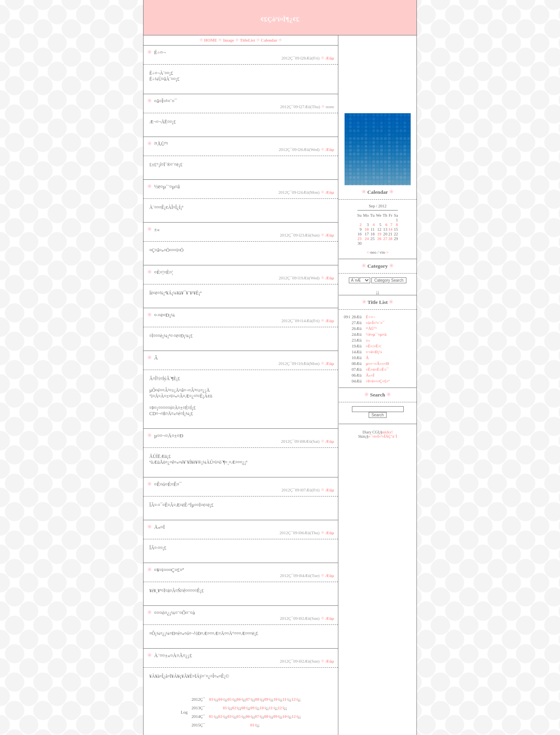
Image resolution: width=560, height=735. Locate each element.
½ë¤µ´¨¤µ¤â (376, 334)
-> (387, 252)
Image (228, 40)
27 (385, 239)
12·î (294, 699)
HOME (211, 40)
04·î (221, 699)
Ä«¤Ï (370, 375)
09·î (267, 699)
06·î (240, 699)
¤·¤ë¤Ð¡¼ (374, 352)
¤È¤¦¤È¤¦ (373, 346)
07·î (249, 699)
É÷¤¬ (370, 317)
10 (367, 229)
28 (390, 239)
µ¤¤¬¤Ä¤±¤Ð (377, 364)
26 (379, 239)
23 (360, 239)
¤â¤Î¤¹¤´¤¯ (375, 323)
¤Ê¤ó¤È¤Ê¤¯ (377, 369)
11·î (285, 699)
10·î (276, 699)
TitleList (248, 40)
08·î (258, 699)
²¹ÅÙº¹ (371, 329)
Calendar (269, 40)
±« (368, 340)
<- (369, 252)
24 (367, 239)
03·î (212, 699)
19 (379, 234)
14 (390, 229)
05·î (231, 699)
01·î (226, 708)
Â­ (367, 358)
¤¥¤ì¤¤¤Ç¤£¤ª (378, 381)
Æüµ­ (330, 58)
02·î (235, 708)
